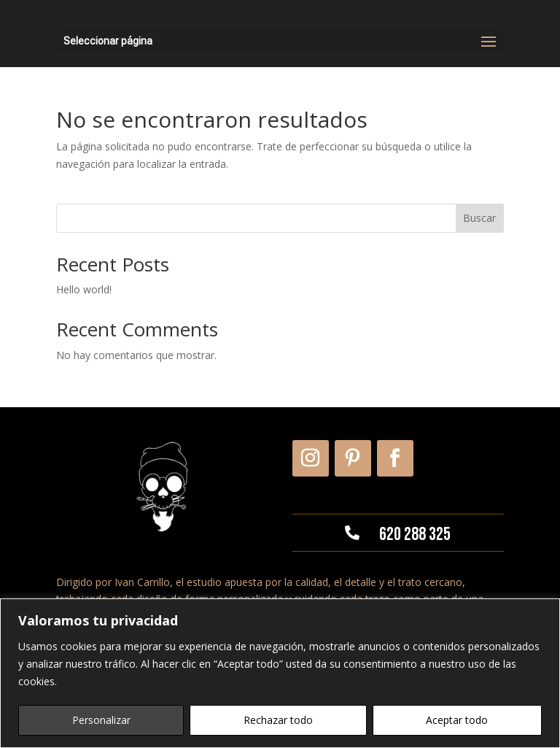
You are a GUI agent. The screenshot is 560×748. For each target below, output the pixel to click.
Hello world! (84, 289)
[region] (280, 673)
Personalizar (101, 720)
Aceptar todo (457, 720)
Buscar (479, 218)
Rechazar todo (278, 720)
